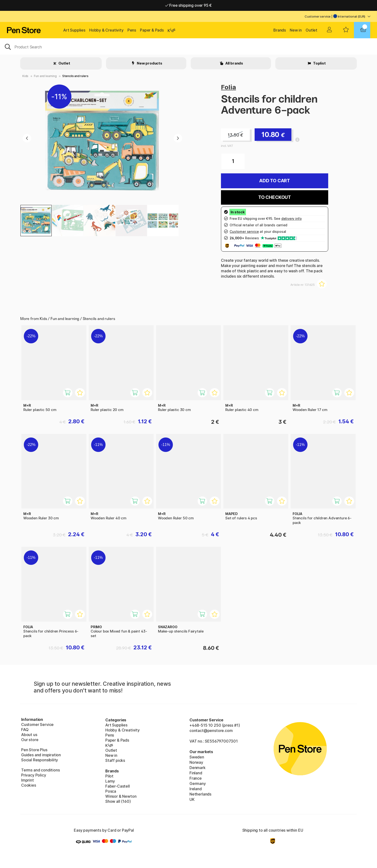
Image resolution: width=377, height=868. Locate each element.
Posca (111, 791)
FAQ (25, 730)
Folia (228, 87)
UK (192, 799)
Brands (280, 30)
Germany (198, 783)
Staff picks (115, 760)
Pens (132, 30)
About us (29, 735)
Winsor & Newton (121, 796)
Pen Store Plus (34, 750)
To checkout (275, 197)
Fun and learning (45, 76)
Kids (25, 76)
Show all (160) (118, 801)
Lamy (110, 781)
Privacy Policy (34, 775)
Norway (196, 762)
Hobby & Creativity (106, 30)
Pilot (109, 776)
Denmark (198, 768)
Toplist (319, 63)
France (196, 778)
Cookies (29, 785)
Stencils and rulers (75, 76)
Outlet (311, 30)
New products (149, 63)
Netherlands (200, 794)
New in (296, 30)
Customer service (318, 16)
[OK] (188, 46)
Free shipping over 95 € (189, 5)
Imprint (28, 780)
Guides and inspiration (41, 755)
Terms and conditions (40, 770)
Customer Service (37, 724)
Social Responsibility (40, 760)
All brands (234, 63)
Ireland (196, 789)
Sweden (197, 757)
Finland (196, 773)
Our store (30, 740)
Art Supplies (74, 30)
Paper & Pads (152, 30)
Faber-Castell (118, 786)
